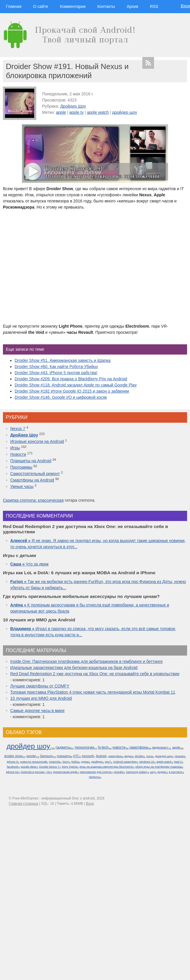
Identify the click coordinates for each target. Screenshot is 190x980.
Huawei (180, 756)
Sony (66, 762)
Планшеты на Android (31, 461)
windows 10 (147, 762)
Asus (149, 756)
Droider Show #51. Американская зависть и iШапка (63, 360)
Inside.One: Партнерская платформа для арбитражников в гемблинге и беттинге (87, 661)
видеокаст (160, 747)
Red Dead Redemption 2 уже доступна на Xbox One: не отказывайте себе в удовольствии (95, 674)
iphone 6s (12, 772)
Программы (21, 467)
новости (119, 747)
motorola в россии (32, 772)
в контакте (176, 772)
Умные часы (22, 486)
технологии (84, 747)
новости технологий (33, 762)
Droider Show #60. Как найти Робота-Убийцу (56, 367)
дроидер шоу (164, 756)
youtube (118, 772)
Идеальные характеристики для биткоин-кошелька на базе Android (74, 668)
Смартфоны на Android (32, 480)
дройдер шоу (125, 112)
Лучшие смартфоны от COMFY (40, 686)
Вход (185, 6)
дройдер (97, 762)
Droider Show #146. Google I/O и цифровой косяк (61, 397)
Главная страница (24, 804)
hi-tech (103, 747)
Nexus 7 (18, 429)
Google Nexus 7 (49, 767)
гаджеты (63, 747)
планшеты (64, 756)
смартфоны (139, 747)
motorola (54, 762)
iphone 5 (12, 762)
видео (128, 756)
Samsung (46, 756)
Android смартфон (125, 762)
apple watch (98, 112)
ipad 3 (178, 762)
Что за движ (29, 564)
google (31, 756)
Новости (18, 454)
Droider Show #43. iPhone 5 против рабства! (56, 373)
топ (48, 772)
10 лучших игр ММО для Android (41, 698)
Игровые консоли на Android (37, 441)
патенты (94, 777)
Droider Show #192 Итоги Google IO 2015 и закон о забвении (72, 391)
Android (101, 756)
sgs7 (108, 762)
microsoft (88, 756)
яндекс (162, 772)
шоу (153, 772)
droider (139, 756)
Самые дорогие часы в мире (37, 711)
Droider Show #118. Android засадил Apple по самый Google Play (76, 385)
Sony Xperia (69, 767)
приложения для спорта (95, 772)
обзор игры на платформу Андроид (159, 767)
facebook (12, 767)
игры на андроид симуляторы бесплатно (106, 767)
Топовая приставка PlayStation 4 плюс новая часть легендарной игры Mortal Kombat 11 (93, 692)
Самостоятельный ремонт (35, 474)
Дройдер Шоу (73, 106)
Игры (15, 448)
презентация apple (65, 772)
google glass (29, 767)
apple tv (76, 112)
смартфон (115, 756)
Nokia (75, 762)
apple (61, 112)
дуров (85, 762)
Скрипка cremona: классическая (33, 500)
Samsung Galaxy (137, 772)
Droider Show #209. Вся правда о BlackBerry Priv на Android (71, 379)
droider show (13, 756)
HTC (76, 756)
